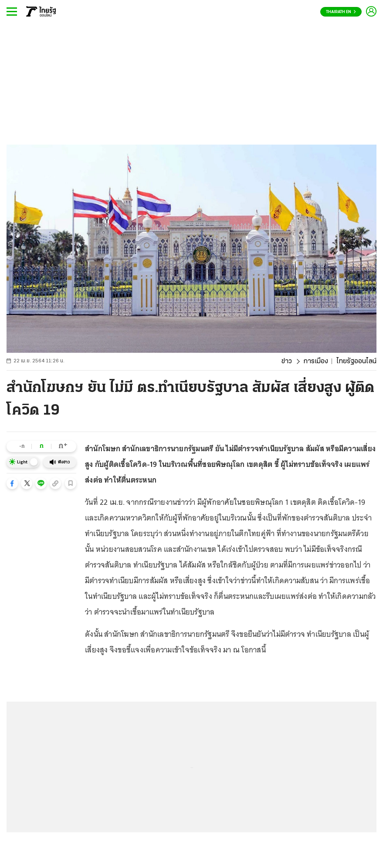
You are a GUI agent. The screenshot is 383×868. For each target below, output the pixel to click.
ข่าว (287, 361)
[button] (12, 483)
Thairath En (341, 12)
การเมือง (316, 361)
